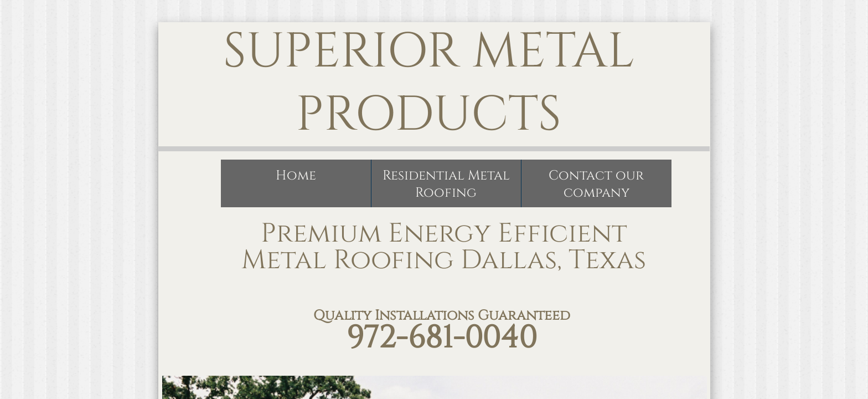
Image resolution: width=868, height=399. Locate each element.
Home (296, 176)
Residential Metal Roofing (446, 184)
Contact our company (596, 184)
